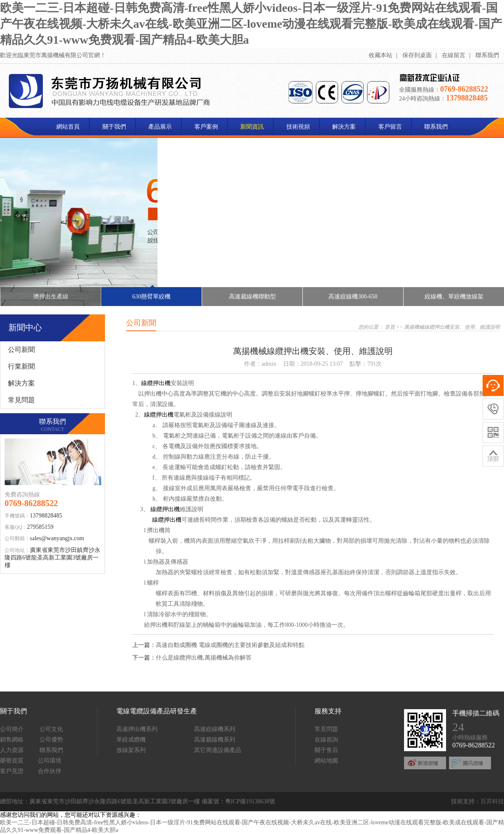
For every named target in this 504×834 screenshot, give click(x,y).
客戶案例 (206, 127)
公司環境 (50, 761)
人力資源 (12, 750)
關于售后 (326, 750)
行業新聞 (21, 366)
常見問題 (21, 400)
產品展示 (160, 127)
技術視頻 (298, 127)
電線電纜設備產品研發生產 (157, 711)
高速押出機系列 (137, 729)
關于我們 (114, 127)
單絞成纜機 (131, 740)
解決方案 (344, 127)
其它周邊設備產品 (218, 750)
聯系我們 (487, 55)
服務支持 (328, 711)
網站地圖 (326, 761)
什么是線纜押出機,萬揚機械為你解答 (204, 658)
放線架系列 (131, 750)
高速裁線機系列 (215, 740)
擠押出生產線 (51, 297)
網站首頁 (68, 127)
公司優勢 (51, 740)
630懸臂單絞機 (151, 293)
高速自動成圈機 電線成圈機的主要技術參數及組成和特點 (230, 645)
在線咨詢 (326, 740)
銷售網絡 (12, 740)
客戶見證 (12, 771)
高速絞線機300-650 (353, 297)
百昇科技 (492, 801)
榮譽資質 (12, 761)
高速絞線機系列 (215, 729)
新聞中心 (25, 327)
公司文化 (51, 729)
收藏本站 (381, 55)
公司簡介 (12, 729)
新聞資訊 (252, 127)
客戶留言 (390, 127)
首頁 (390, 327)
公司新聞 (21, 350)
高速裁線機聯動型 (252, 297)
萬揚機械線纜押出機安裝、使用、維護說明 (452, 327)
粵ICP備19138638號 (250, 801)
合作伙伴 (50, 771)
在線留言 (454, 55)
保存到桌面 (417, 55)
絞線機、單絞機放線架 (454, 297)
